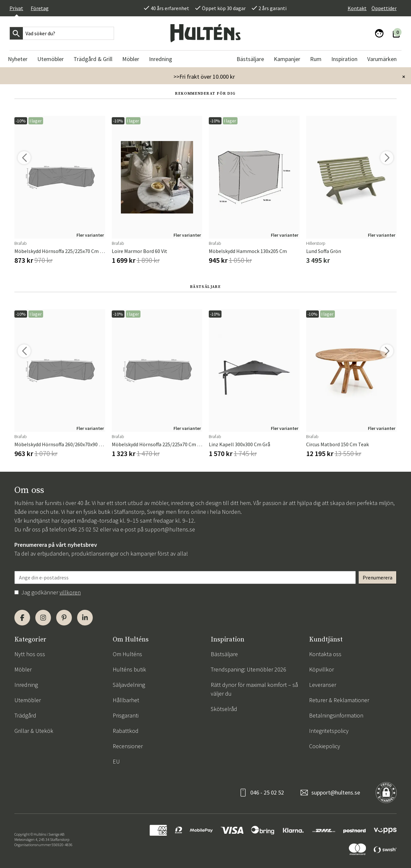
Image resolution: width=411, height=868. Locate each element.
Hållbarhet (126, 700)
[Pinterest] (64, 618)
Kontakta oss (325, 654)
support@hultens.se (170, 529)
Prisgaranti (126, 715)
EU (116, 761)
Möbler (23, 669)
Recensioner (128, 746)
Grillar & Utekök (34, 731)
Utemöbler (28, 700)
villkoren (70, 592)
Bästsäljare (224, 654)
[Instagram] (43, 618)
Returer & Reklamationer (339, 700)
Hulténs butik (129, 669)
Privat (16, 8)
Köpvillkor (321, 669)
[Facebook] (22, 618)
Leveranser (323, 685)
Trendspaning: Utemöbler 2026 (248, 669)
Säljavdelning (129, 685)
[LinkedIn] (85, 618)
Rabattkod (126, 731)
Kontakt (357, 8)
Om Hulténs (127, 654)
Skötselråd (224, 709)
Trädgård (25, 715)
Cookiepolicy (325, 746)
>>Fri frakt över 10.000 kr (204, 77)
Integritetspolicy (329, 731)
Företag (40, 8)
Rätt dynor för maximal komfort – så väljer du (254, 689)
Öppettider (384, 8)
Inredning (26, 685)
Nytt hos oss (30, 654)
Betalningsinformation (336, 715)
